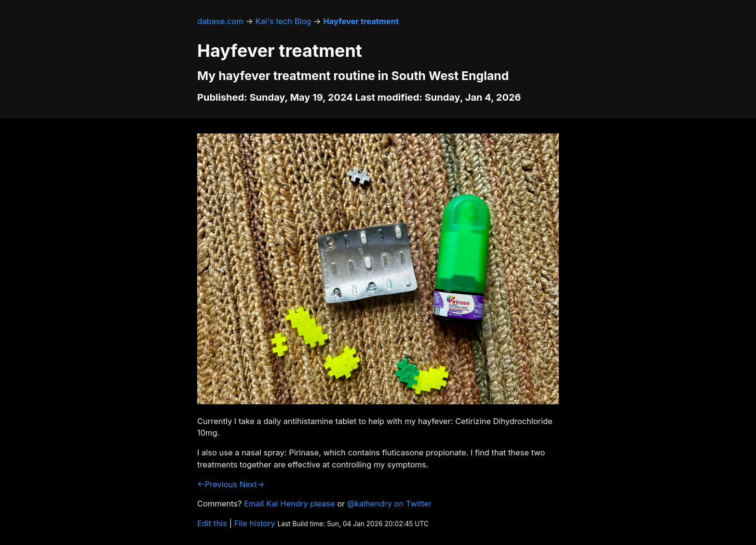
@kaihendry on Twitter (389, 504)
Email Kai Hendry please (290, 504)
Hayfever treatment (361, 21)
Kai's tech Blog (283, 21)
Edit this (212, 523)
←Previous (217, 484)
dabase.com (220, 21)
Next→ (252, 484)
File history (255, 523)
